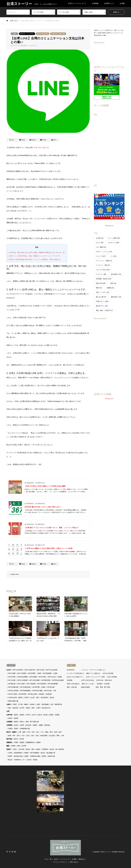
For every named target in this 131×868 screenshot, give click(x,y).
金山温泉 (52, 736)
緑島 (19, 746)
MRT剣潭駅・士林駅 (35, 673)
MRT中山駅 (40, 670)
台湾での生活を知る (43, 34)
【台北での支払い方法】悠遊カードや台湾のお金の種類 (45, 486)
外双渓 (27, 697)
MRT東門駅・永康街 (39, 687)
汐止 (23, 736)
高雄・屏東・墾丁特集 (103, 687)
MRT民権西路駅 (25, 691)
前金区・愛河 (30, 749)
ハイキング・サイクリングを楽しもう (93, 670)
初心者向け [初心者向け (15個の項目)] (116, 274)
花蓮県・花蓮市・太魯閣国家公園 (19, 729)
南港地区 (49, 694)
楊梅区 (39, 742)
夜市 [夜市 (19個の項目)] (113, 283)
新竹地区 (9, 739)
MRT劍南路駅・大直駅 (50, 673)
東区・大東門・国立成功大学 (41, 708)
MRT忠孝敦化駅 (13, 687)
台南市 (9, 704)
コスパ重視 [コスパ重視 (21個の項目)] (101, 247)
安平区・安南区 (25, 708)
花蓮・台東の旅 (72, 687)
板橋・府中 (12, 736)
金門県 (24, 746)
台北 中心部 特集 (108, 673)
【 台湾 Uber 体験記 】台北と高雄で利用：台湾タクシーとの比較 (49, 548)
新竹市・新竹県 (19, 739)
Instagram (12, 852)
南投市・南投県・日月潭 (22, 715)
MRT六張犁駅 (22, 673)
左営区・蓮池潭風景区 (15, 753)
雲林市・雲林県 (13, 718)
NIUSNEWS (71, 670)
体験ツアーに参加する (93, 673)
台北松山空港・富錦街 (15, 697)
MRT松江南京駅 (13, 691)
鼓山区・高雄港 (32, 760)
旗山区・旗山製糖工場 (48, 753)
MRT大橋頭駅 (31, 684)
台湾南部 (9, 722)
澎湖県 (13, 746)
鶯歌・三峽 (60, 736)
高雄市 (9, 749)
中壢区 (16, 742)
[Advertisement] (109, 149)
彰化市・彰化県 (43, 715)
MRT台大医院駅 (23, 680)
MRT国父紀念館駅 (58, 680)
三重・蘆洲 (22, 732)
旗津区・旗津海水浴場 (15, 756)
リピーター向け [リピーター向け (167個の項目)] (103, 270)
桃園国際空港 (30, 742)
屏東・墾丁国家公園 (32, 722)
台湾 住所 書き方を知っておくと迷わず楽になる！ (43, 507)
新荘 (60, 732)
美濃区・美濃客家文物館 (32, 756)
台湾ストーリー (106, 852)
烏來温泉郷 (44, 736)
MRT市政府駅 (42, 684)
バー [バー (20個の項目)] (113, 256)
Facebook (10, 852)
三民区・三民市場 (18, 749)
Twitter (7, 852)
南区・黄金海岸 (13, 708)
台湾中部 (9, 715)
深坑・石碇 (35, 736)
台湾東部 (9, 725)
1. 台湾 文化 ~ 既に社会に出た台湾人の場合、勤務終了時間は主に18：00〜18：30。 (37, 252)
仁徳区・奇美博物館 (42, 704)
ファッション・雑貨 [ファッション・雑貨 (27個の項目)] (104, 261)
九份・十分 (40, 732)
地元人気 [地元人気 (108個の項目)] (101, 283)
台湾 (14, 34)
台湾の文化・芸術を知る (58, 34)
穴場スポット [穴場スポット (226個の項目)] (102, 301)
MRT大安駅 (21, 684)
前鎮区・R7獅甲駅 (42, 749)
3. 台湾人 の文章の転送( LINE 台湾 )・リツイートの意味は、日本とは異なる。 (35, 259)
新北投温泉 (44, 697)
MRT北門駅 (12, 677)
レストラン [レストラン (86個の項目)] (101, 274)
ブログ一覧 (48, 859)
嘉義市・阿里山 (19, 722)
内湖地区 (41, 694)
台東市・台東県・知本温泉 (23, 725)
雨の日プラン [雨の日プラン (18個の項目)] (102, 306)
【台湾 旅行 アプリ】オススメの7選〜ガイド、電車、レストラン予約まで (52, 528)
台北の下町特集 (112, 677)
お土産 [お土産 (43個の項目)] (100, 238)
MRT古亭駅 (42, 677)
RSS (15, 852)
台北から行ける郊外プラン (75, 677)
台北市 (9, 670)
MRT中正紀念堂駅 (52, 670)
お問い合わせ (74, 862)
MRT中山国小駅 (30, 670)
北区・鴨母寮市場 (56, 704)
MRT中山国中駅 (18, 670)
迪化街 (52, 697)
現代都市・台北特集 (103, 684)
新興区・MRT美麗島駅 (32, 753)
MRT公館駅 (12, 673)
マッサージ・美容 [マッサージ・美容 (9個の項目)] (103, 265)
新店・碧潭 (53, 732)
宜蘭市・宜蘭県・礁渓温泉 (42, 725)
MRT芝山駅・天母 (50, 691)
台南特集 (70, 680)
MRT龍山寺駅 (32, 694)
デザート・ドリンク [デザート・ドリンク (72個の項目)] (104, 252)
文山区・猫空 (35, 697)
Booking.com (109, 226)
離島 (8, 746)
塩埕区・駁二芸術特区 (57, 749)
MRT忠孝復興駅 (53, 684)
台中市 (34, 715)
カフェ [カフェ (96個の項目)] (100, 243)
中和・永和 (31, 732)
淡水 (28, 736)
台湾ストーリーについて (77, 3)
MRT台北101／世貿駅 (55, 677)
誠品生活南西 (85, 687)
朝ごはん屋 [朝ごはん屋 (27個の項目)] (101, 297)
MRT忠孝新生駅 (25, 687)
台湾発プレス (109, 3)
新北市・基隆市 (11, 732)
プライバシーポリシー (60, 862)
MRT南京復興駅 (23, 677)
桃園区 (22, 742)
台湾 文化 (37, 148)
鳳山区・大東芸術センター (17, 760)
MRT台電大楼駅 (35, 680)
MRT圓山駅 (12, 684)
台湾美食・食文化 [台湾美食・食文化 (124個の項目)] (104, 279)
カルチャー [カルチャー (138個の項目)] (114, 243)
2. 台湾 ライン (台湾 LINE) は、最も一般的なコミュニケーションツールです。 (35, 256)
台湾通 (122, 3)
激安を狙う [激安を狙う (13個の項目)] (116, 297)
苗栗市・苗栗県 (54, 715)
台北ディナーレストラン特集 (95, 677)
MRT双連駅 (33, 677)
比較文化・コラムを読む (27, 34)
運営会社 (81, 859)
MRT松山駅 (51, 687)
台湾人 (45, 148)
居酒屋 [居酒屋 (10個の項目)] (110, 288)
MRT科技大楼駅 (37, 691)
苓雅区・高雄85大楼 (48, 756)
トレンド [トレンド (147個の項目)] (101, 256)
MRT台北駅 (12, 680)
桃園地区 (9, 742)
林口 (19, 736)
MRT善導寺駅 (46, 680)
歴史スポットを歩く (88, 684)
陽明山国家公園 (13, 701)
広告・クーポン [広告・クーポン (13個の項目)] (102, 292)
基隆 (47, 732)
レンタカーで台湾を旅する (75, 673)
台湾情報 (95, 3)
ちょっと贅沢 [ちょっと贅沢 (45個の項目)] (114, 238)
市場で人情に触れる (73, 684)
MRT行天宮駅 (13, 694)
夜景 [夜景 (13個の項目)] (99, 288)
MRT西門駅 (23, 694)
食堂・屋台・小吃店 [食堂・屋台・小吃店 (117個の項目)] (104, 310)
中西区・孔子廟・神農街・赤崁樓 (23, 704)
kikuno (17, 574)
